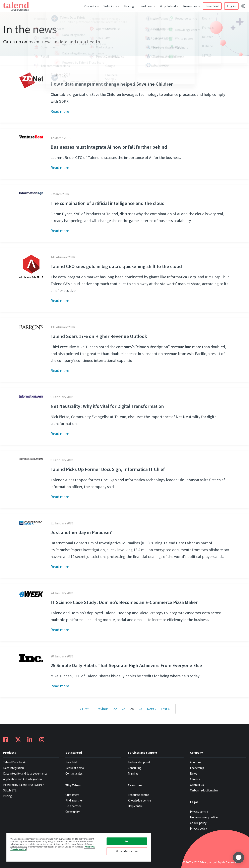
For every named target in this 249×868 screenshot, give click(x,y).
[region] (79, 847)
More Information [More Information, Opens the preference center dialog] (127, 851)
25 (140, 709)
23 (123, 709)
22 (115, 709)
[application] (239, 858)
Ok (127, 841)
